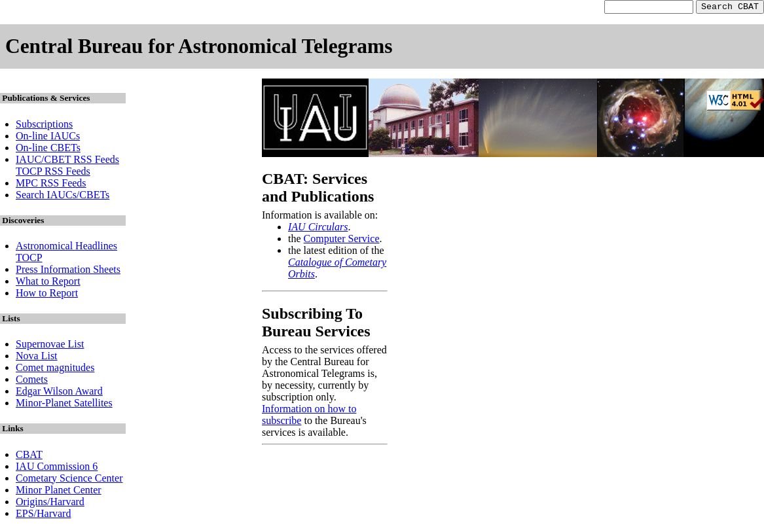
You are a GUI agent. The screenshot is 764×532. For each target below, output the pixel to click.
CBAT (29, 456)
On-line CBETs (48, 150)
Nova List (37, 358)
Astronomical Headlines (66, 248)
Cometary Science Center (69, 480)
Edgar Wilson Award (59, 393)
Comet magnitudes (55, 369)
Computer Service (342, 240)
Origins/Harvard (50, 504)
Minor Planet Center (59, 492)
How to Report (47, 295)
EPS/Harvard (43, 515)
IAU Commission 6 (57, 468)
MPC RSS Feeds (51, 185)
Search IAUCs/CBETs (63, 197)
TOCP (29, 259)
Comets (32, 381)
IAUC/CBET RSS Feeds (67, 161)
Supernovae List (50, 346)
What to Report (48, 283)
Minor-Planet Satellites (64, 405)
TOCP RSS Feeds (53, 173)
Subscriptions (44, 126)
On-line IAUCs (48, 138)
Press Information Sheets (68, 271)
